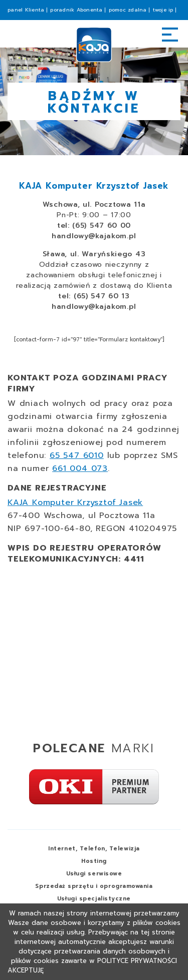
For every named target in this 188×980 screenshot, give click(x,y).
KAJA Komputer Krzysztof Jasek (75, 503)
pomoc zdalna (128, 10)
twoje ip (163, 10)
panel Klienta (26, 10)
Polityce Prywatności (137, 961)
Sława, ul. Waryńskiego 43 (94, 254)
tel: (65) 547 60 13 (94, 296)
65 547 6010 (77, 455)
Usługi (94, 874)
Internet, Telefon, (94, 849)
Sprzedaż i (94, 886)
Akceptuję (26, 970)
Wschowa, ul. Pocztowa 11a (94, 204)
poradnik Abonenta (76, 10)
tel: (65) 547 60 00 (94, 225)
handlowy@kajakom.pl (94, 236)
